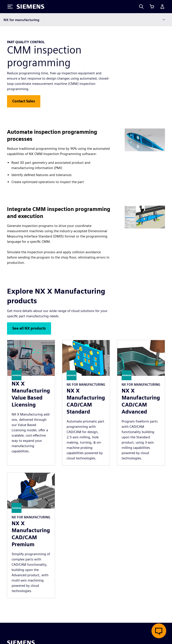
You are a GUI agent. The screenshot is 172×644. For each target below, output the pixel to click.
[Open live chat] (159, 631)
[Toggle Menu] (10, 7)
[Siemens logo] (30, 7)
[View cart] (152, 7)
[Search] (141, 7)
